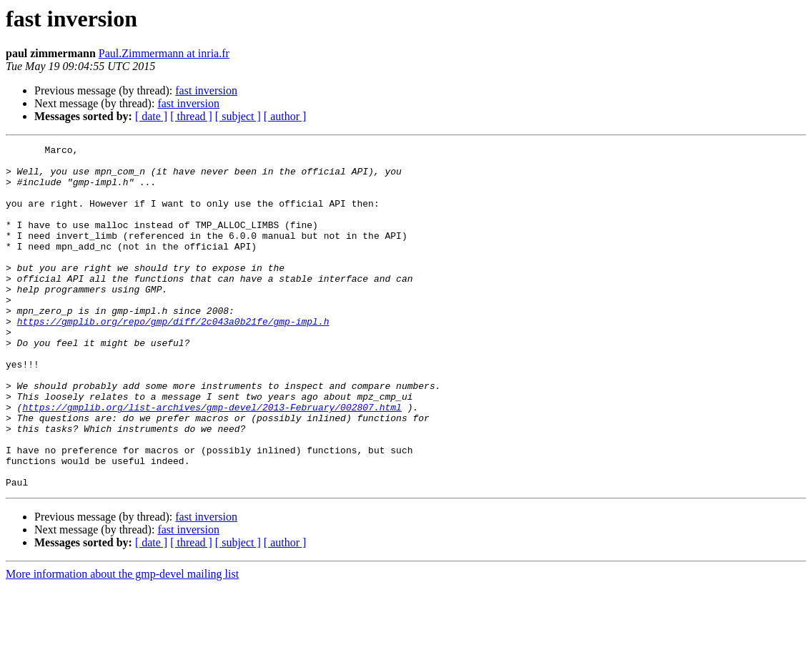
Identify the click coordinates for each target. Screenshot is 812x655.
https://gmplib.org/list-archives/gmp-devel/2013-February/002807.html (212, 461)
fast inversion (206, 90)
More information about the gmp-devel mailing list (122, 642)
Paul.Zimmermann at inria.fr (164, 53)
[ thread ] (191, 116)
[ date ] (151, 116)
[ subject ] (238, 116)
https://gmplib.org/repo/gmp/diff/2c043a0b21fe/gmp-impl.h (173, 358)
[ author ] (285, 116)
